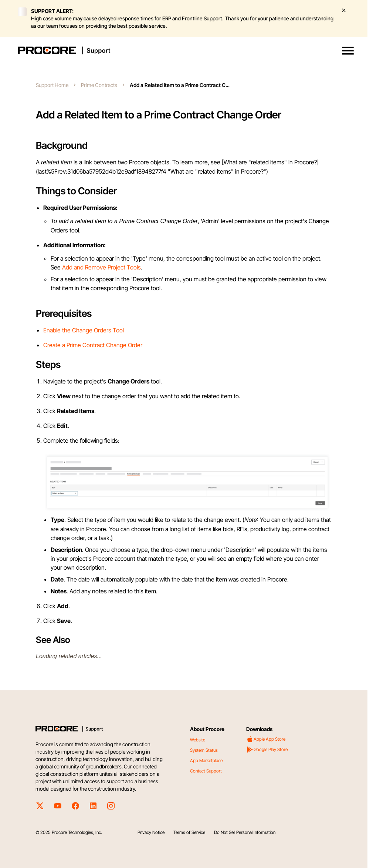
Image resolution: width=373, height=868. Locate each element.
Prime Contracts (99, 85)
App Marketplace (206, 760)
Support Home (52, 85)
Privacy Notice (151, 832)
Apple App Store (266, 739)
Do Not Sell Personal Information (245, 832)
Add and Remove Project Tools (101, 267)
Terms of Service (189, 832)
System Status (204, 750)
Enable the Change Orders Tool (84, 330)
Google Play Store (267, 750)
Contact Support (206, 771)
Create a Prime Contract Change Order (93, 345)
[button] (348, 51)
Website (198, 740)
